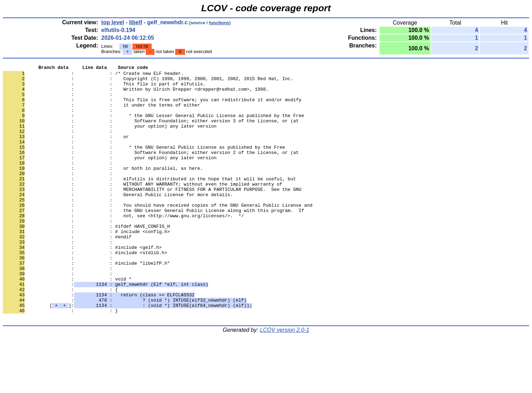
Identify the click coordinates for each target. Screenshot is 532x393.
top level (113, 22)
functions (219, 23)
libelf (135, 22)
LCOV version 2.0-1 (285, 381)
